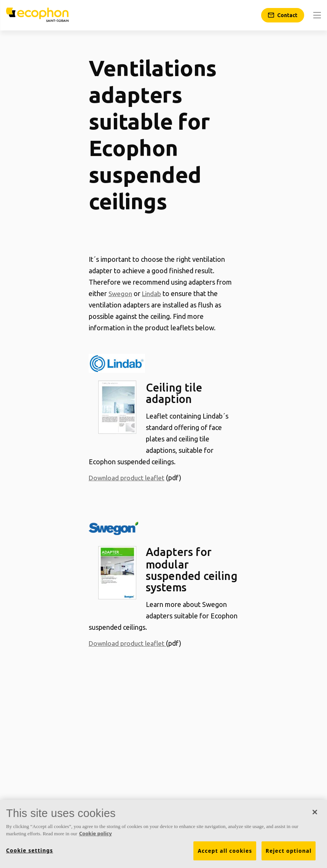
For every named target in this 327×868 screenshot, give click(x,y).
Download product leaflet (128, 478)
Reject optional (289, 851)
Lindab (153, 293)
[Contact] (283, 15)
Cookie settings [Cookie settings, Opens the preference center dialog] (30, 850)
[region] (163, 834)
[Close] (315, 812)
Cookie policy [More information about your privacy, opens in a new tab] (96, 833)
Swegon (121, 293)
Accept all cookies (225, 851)
